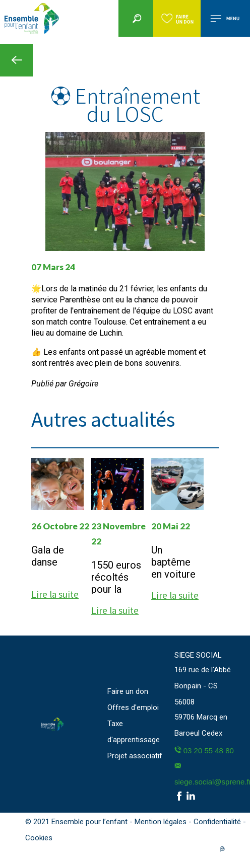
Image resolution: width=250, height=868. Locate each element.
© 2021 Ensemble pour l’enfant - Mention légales (107, 822)
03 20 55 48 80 (204, 751)
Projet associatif (135, 756)
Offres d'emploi (133, 707)
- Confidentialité (216, 822)
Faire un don (128, 691)
